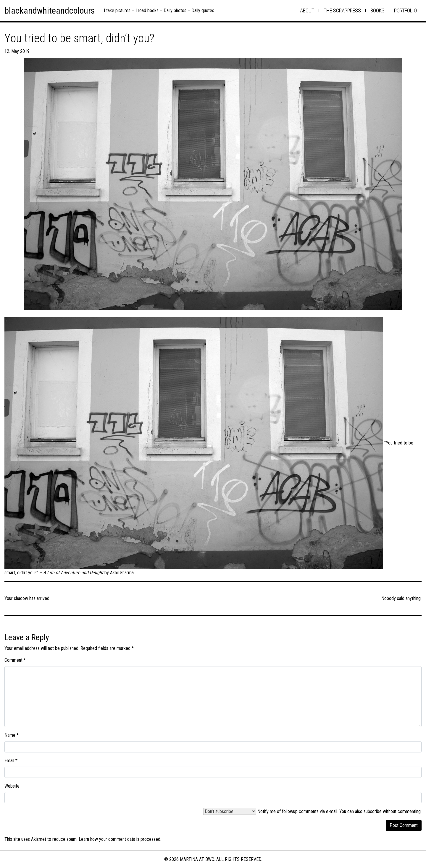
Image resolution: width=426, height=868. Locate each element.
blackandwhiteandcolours (50, 10)
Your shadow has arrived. (27, 598)
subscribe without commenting (392, 811)
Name (12, 735)
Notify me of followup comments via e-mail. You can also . (312, 811)
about (307, 10)
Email (11, 761)
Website (12, 786)
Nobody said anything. (401, 598)
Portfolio (405, 10)
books (377, 10)
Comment (15, 660)
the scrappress (342, 10)
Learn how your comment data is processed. (120, 839)
